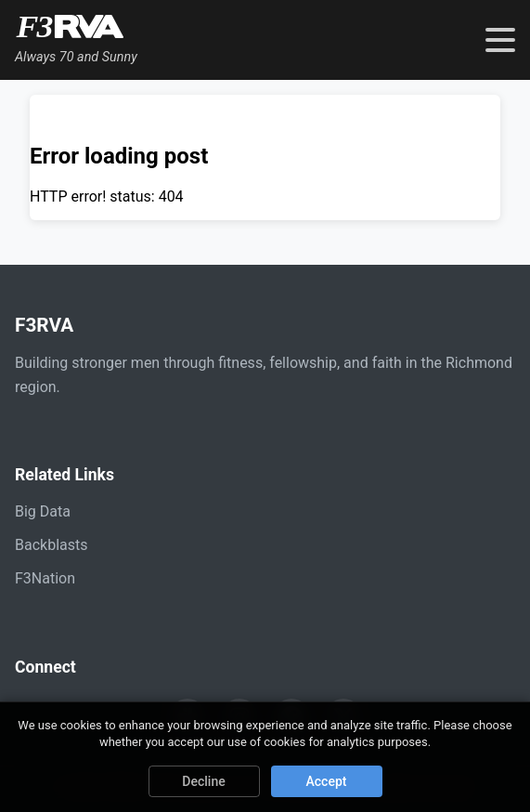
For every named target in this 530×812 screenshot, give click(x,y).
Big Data (43, 511)
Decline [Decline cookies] (203, 781)
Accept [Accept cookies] (327, 781)
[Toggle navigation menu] (500, 40)
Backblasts (51, 545)
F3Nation (45, 578)
